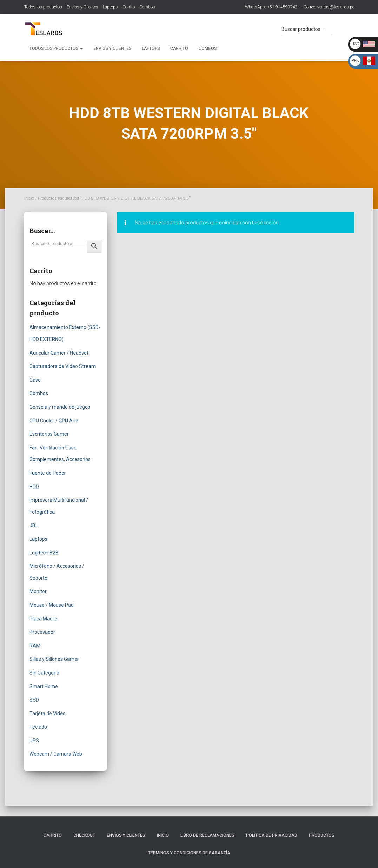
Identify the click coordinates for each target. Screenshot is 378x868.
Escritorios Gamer (49, 434)
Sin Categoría (44, 673)
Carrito (129, 7)
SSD (34, 700)
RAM (35, 646)
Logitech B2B (44, 553)
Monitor (38, 591)
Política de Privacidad (272, 835)
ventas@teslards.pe (336, 7)
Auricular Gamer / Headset (59, 353)
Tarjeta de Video (48, 714)
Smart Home (44, 686)
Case (35, 380)
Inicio (29, 198)
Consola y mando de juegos (60, 407)
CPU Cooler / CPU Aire (54, 421)
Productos (322, 835)
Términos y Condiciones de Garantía (189, 853)
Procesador (42, 632)
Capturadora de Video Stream (63, 366)
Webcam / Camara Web (56, 754)
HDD (34, 487)
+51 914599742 (282, 7)
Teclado (38, 727)
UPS (34, 741)
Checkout (84, 835)
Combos (147, 7)
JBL (34, 525)
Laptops (110, 7)
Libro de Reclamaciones (207, 835)
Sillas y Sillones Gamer (54, 659)
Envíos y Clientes (82, 7)
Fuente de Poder (48, 473)
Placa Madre (43, 619)
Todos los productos (43, 7)
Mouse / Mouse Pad (52, 605)
